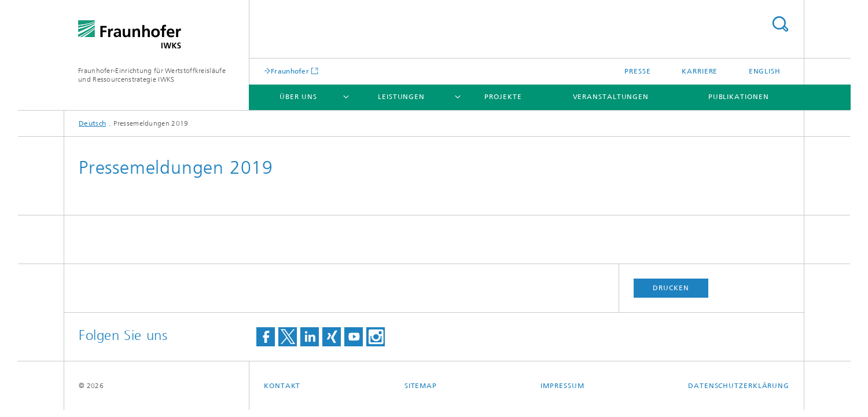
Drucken (671, 288)
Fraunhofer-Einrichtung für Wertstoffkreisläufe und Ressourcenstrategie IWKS (152, 75)
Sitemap (421, 386)
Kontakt (282, 386)
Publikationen (739, 97)
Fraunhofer (290, 71)
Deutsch (92, 123)
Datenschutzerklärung (739, 386)
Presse (637, 71)
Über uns (298, 97)
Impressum (562, 386)
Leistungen (401, 97)
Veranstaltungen (611, 97)
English (765, 71)
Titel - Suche (780, 24)
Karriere (700, 71)
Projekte (503, 97)
